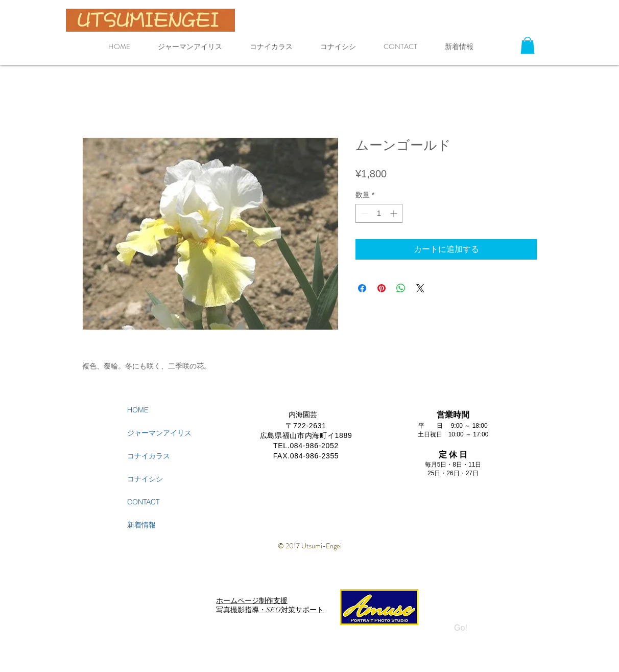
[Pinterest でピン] (382, 288)
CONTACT (144, 502)
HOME (138, 410)
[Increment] (395, 213)
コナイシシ (145, 479)
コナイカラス (149, 456)
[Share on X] (420, 288)
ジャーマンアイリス (159, 433)
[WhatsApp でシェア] (401, 288)
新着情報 (141, 525)
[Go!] (461, 629)
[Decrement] (363, 213)
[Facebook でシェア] (362, 288)
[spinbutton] (379, 213)
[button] (528, 45)
